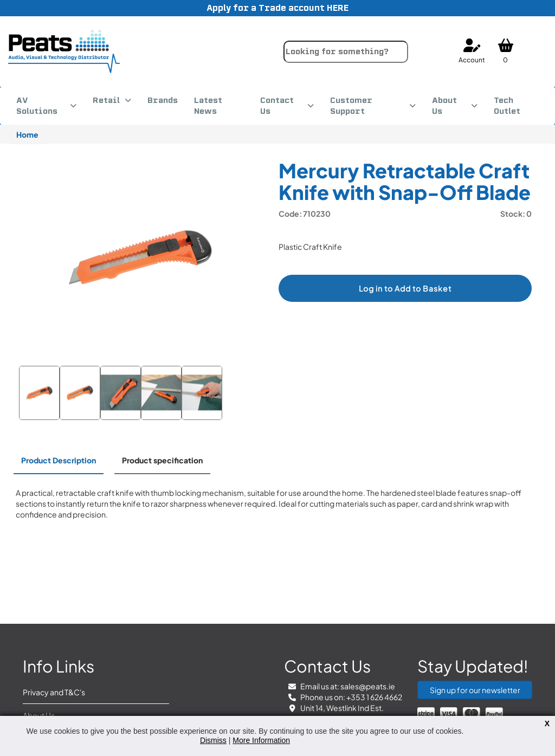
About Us (444, 106)
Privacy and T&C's (54, 692)
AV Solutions (37, 106)
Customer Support (351, 106)
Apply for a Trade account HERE (277, 8)
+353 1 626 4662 (374, 697)
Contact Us (277, 106)
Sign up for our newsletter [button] (475, 690)
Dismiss (213, 740)
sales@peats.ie (368, 686)
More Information (261, 740)
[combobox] (346, 52)
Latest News (208, 106)
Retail (106, 100)
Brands (163, 100)
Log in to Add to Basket (405, 288)
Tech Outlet (507, 106)
